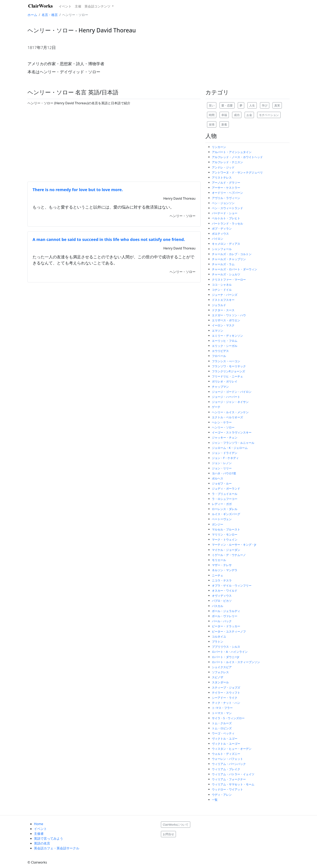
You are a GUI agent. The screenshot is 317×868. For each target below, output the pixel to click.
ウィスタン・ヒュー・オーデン (232, 749)
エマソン (218, 331)
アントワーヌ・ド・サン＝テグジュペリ (237, 172)
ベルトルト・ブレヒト (226, 218)
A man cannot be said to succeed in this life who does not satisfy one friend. (109, 239)
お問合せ (168, 834)
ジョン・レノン (222, 463)
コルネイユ (219, 636)
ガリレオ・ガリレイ (225, 381)
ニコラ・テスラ (222, 580)
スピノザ (218, 677)
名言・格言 (50, 15)
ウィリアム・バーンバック (229, 764)
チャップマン (220, 387)
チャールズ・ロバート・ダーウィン (235, 269)
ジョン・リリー (222, 468)
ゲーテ (216, 407)
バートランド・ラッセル (227, 223)
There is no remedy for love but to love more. (78, 190)
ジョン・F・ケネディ (225, 458)
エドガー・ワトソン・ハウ (229, 315)
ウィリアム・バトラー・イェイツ (233, 774)
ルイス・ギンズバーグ (226, 514)
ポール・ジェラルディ (226, 611)
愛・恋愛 (227, 105)
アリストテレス (222, 177)
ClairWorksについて (176, 825)
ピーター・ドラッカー (226, 626)
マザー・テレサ (222, 565)
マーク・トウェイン (225, 539)
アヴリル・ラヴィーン (226, 198)
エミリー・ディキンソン (227, 336)
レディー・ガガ (222, 504)
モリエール (219, 560)
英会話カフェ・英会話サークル (57, 848)
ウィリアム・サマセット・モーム (233, 784)
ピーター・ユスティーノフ (229, 631)
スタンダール (220, 682)
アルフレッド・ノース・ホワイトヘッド (237, 157)
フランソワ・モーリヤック (229, 366)
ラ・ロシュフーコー (225, 499)
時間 (212, 115)
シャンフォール (222, 249)
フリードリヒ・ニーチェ (227, 376)
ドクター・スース (223, 310)
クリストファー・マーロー (229, 280)
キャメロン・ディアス (226, 244)
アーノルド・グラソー (226, 183)
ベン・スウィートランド (227, 208)
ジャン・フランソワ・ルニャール (233, 443)
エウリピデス (220, 351)
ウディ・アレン (222, 795)
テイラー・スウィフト (226, 693)
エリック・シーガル (225, 346)
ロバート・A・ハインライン (230, 652)
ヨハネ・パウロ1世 (224, 473)
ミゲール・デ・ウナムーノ (229, 555)
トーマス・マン (222, 713)
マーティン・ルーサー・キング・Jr (234, 545)
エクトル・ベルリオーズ (227, 417)
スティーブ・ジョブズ (226, 687)
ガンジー (218, 524)
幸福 (224, 115)
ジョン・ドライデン (225, 453)
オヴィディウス (222, 596)
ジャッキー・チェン (225, 437)
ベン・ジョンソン (223, 203)
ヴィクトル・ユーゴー (226, 744)
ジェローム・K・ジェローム (230, 448)
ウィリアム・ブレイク (226, 769)
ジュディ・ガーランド (226, 488)
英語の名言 (42, 843)
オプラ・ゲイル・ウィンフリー (232, 585)
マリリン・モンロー (225, 534)
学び (265, 105)
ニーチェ (218, 575)
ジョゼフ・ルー (222, 483)
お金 (249, 115)
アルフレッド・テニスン (227, 162)
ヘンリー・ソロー (223, 427)
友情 (212, 124)
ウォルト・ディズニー (226, 754)
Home (39, 824)
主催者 (39, 834)
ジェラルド (219, 305)
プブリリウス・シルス (226, 647)
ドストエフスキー (223, 300)
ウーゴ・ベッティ (223, 733)
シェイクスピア (222, 667)
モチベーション (269, 115)
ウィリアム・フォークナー (229, 779)
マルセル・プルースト (226, 529)
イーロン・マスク (223, 325)
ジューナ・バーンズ (225, 295)
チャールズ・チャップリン (229, 259)
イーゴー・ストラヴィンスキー (232, 432)
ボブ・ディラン (222, 228)
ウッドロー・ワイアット (227, 789)
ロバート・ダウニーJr (226, 657)
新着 (224, 124)
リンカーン (219, 147)
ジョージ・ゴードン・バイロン (232, 392)
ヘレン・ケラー (222, 422)
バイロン (218, 239)
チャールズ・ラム (223, 264)
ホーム (32, 15)
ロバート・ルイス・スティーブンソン (236, 662)
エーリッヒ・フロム (225, 341)
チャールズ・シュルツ (226, 274)
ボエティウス (220, 234)
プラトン (218, 642)
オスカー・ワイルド (225, 591)
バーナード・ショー (225, 213)
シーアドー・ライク (225, 698)
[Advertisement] (114, 144)
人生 (252, 105)
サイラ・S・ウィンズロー (228, 718)
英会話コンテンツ (98, 6)
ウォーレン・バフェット (227, 759)
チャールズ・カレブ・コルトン (232, 254)
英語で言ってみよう (49, 838)
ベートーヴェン (222, 519)
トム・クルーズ (222, 723)
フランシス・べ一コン (226, 361)
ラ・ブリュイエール (225, 494)
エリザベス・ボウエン (226, 320)
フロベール (219, 356)
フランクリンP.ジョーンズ (228, 371)
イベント (65, 6)
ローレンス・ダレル (225, 509)
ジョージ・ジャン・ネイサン (230, 402)
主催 (78, 6)
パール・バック (222, 621)
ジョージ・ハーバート (226, 397)
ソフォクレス (220, 672)
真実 (277, 105)
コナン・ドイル (222, 290)
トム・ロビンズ (222, 728)
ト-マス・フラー (222, 708)
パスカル (218, 606)
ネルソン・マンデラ (225, 570)
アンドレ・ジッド (223, 167)
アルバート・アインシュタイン (232, 152)
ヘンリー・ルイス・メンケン (230, 412)
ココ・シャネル (222, 285)
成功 (237, 115)
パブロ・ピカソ (222, 601)
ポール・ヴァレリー (225, 616)
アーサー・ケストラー (226, 188)
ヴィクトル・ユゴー (225, 739)
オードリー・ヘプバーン (227, 193)
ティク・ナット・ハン (226, 703)
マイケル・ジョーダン (226, 550)
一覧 (215, 800)
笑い (212, 105)
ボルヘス (218, 478)
